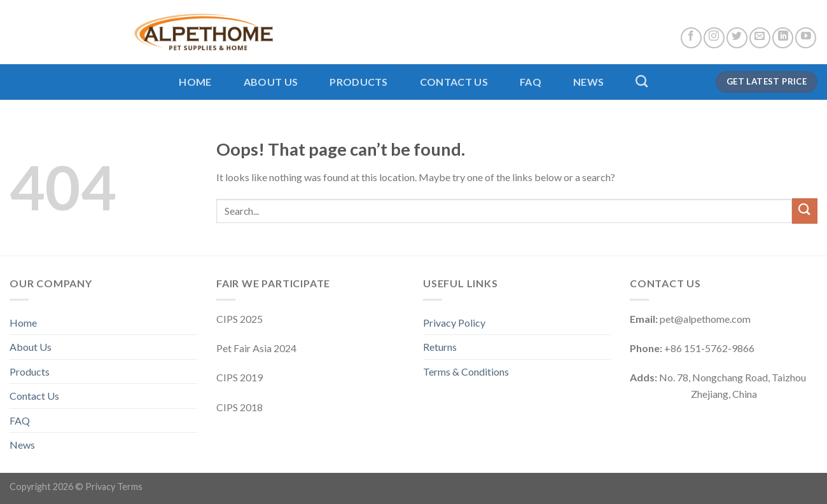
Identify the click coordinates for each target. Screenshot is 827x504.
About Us (271, 82)
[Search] (642, 81)
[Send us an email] (760, 38)
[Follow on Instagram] (714, 38)
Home (195, 82)
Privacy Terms (114, 487)
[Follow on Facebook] (691, 38)
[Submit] (805, 211)
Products (359, 82)
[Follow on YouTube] (806, 38)
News (588, 82)
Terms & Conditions (466, 371)
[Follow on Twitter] (737, 38)
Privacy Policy (454, 323)
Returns (440, 347)
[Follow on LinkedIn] (783, 38)
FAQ (531, 82)
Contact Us (454, 82)
